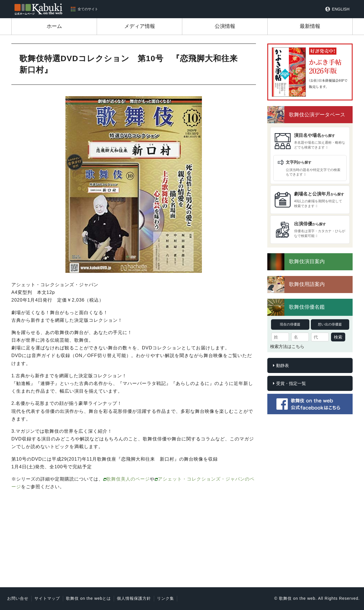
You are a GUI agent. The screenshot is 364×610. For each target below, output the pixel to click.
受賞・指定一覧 (291, 383)
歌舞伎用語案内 (307, 284)
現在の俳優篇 (290, 324)
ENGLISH (341, 9)
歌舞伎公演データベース (317, 115)
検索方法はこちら (287, 346)
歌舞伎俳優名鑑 (307, 307)
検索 (338, 337)
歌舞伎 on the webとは (88, 598)
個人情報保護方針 (134, 598)
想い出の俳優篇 (330, 324)
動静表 (283, 365)
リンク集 (166, 598)
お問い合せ (18, 598)
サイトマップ (47, 598)
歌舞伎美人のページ (128, 479)
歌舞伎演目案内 (307, 261)
